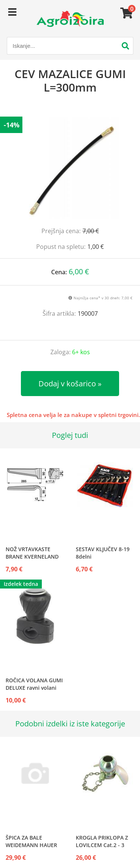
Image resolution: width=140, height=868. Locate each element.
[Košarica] (125, 13)
